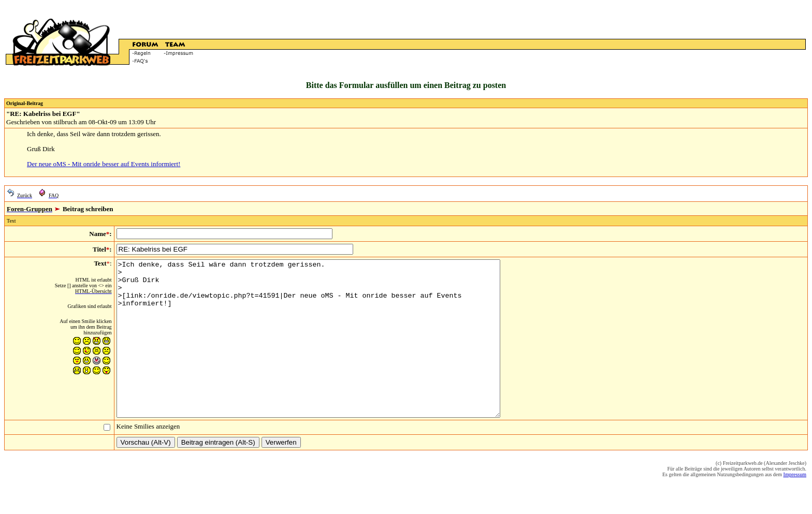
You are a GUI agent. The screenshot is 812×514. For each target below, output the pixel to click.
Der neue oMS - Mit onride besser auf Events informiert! (104, 164)
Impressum (795, 505)
